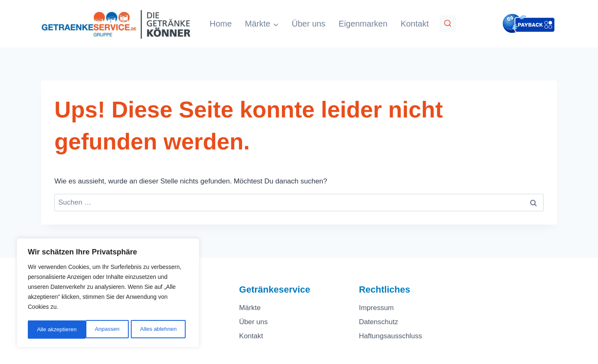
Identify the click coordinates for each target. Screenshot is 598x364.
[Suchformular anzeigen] (448, 24)
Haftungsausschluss (390, 336)
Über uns (308, 24)
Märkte (250, 308)
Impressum (376, 308)
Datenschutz (379, 322)
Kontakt (415, 24)
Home (221, 24)
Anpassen (49, 330)
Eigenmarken (363, 24)
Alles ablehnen (100, 330)
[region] (108, 294)
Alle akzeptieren (159, 330)
